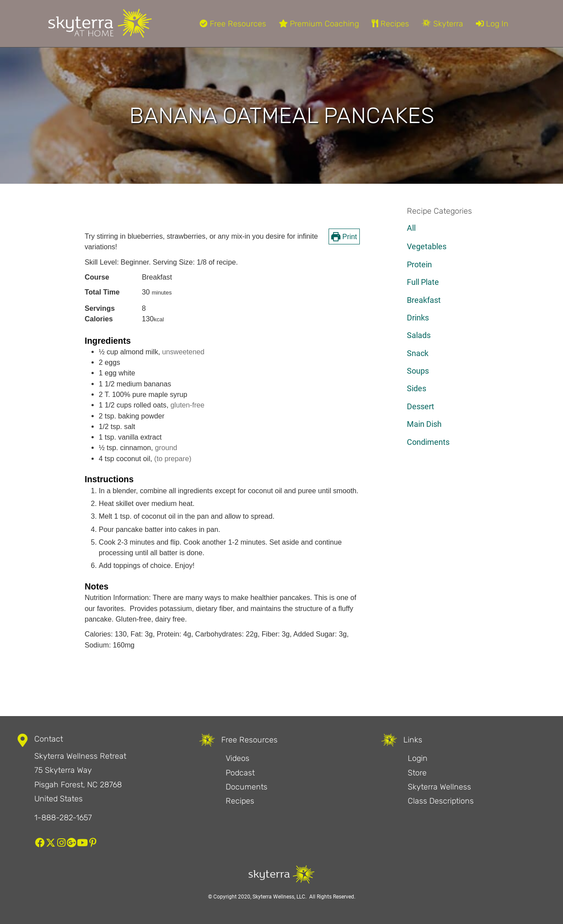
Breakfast (424, 300)
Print (344, 236)
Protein (419, 264)
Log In (492, 24)
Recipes (390, 24)
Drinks (418, 318)
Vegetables (427, 246)
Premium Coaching (319, 24)
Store (417, 773)
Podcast (240, 773)
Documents (247, 787)
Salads (419, 335)
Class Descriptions (441, 801)
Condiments (428, 442)
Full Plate (423, 282)
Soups (418, 371)
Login (418, 758)
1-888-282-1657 (63, 818)
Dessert (420, 406)
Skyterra (442, 24)
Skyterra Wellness (439, 787)
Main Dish (424, 424)
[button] (40, 843)
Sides (417, 388)
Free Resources (233, 24)
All (411, 228)
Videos (238, 758)
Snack (418, 353)
